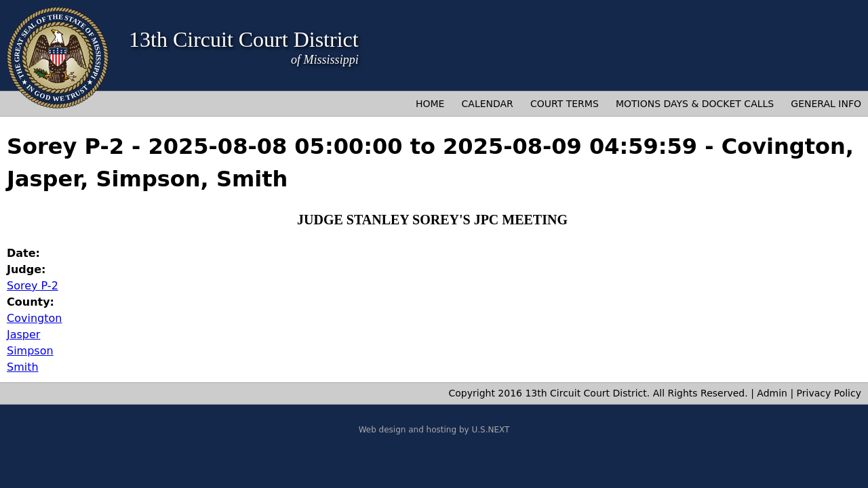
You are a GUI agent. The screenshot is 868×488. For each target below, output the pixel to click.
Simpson (30, 351)
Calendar (488, 104)
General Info (826, 104)
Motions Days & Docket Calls (695, 104)
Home (430, 104)
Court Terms (565, 104)
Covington (34, 318)
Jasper (23, 334)
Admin (772, 393)
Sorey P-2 (33, 286)
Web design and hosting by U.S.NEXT (434, 430)
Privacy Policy (829, 393)
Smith (23, 367)
